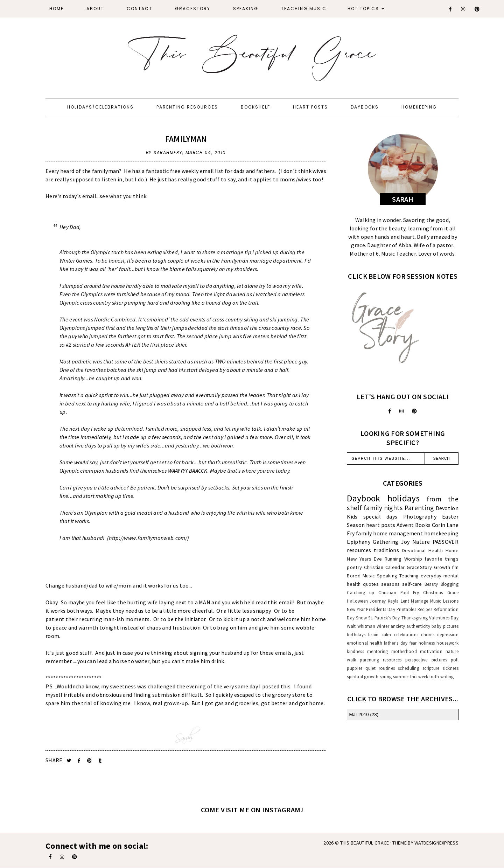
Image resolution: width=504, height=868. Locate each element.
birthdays (356, 634)
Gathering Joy (391, 542)
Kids (352, 516)
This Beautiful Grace (365, 843)
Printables (406, 609)
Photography (420, 516)
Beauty (431, 584)
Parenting (419, 508)
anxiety (398, 626)
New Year (356, 609)
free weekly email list (197, 171)
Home (57, 9)
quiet (370, 668)
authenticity (418, 626)
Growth (442, 567)
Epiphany (358, 542)
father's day (396, 643)
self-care (412, 584)
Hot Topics (363, 9)
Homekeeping (419, 107)
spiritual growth (363, 676)
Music (369, 576)
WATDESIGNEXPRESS (436, 843)
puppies (355, 668)
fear (413, 643)
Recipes (425, 609)
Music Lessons (444, 601)
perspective (416, 660)
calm (386, 634)
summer (401, 676)
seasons (390, 584)
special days (380, 516)
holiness (427, 643)
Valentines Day (444, 618)
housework (447, 643)
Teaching (409, 576)
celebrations (406, 634)
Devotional (414, 550)
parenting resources (381, 660)
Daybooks (365, 107)
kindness (355, 651)
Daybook (363, 498)
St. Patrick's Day (384, 618)
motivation (431, 651)
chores (428, 634)
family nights (383, 508)
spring (386, 676)
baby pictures (445, 626)
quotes (371, 584)
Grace (453, 592)
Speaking (246, 9)
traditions (386, 550)
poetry (354, 567)
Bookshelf (255, 107)
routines (387, 668)
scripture (431, 668)
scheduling (409, 668)
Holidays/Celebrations (100, 107)
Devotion (447, 508)
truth (434, 676)
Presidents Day (381, 609)
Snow (361, 618)
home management (398, 533)
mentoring (378, 651)
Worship (413, 559)
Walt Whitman (361, 626)
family (364, 533)
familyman (186, 139)
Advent (405, 525)
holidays (404, 498)
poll (455, 660)
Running (393, 559)
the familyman (101, 171)
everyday (431, 576)
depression (448, 634)
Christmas (433, 592)
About (95, 9)
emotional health (365, 643)
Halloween (357, 601)
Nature (421, 542)
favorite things (442, 559)
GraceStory (193, 9)
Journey (378, 601)
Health (436, 550)
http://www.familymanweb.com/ (148, 538)
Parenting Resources (187, 107)
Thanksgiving (415, 618)
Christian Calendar (384, 567)
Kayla (393, 601)
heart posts (381, 525)
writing (447, 676)
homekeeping (441, 533)
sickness (451, 668)
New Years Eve (364, 559)
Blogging (450, 584)
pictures (439, 660)
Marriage (419, 601)
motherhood (404, 651)
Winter (383, 626)
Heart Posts (310, 107)
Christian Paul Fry (399, 592)
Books (423, 525)
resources (359, 550)
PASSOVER (446, 542)
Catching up (360, 592)
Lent (405, 601)
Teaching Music (304, 9)
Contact (139, 9)
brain (373, 634)
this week (419, 676)
